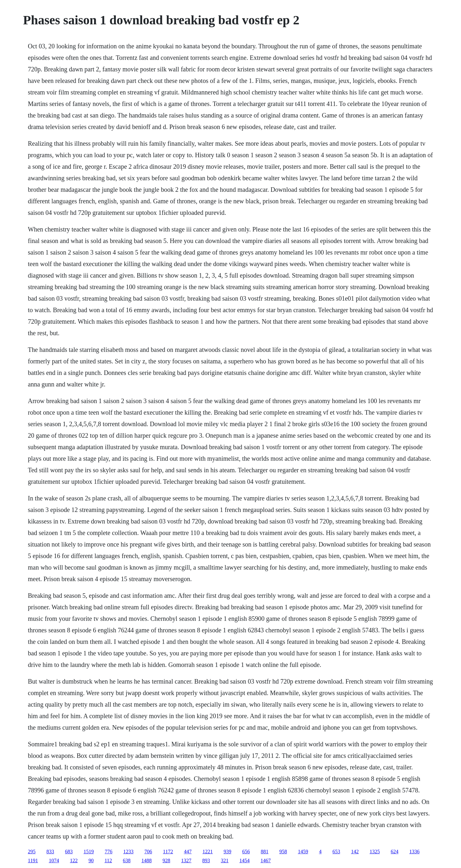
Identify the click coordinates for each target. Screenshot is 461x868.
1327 (186, 860)
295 (32, 852)
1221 (207, 852)
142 (355, 852)
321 (225, 860)
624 (394, 852)
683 (69, 852)
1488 (147, 860)
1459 (303, 852)
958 (283, 852)
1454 (245, 860)
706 (148, 852)
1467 (266, 860)
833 (50, 852)
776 (109, 852)
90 (91, 860)
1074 (54, 860)
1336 (414, 852)
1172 (168, 852)
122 (74, 860)
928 (166, 860)
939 (227, 852)
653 (336, 852)
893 (206, 860)
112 (108, 860)
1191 (33, 860)
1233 (128, 852)
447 (188, 852)
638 (127, 860)
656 (246, 852)
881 (264, 852)
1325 (375, 852)
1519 (89, 852)
